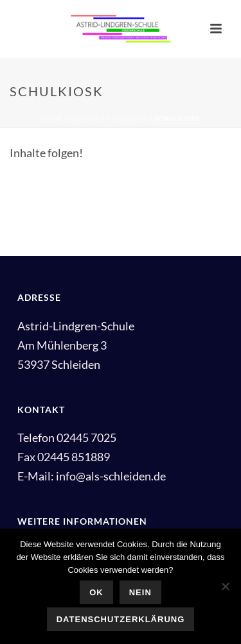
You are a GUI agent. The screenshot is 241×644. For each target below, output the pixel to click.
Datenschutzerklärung (121, 619)
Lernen (85, 118)
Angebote (127, 118)
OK (96, 592)
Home (52, 118)
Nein (140, 592)
